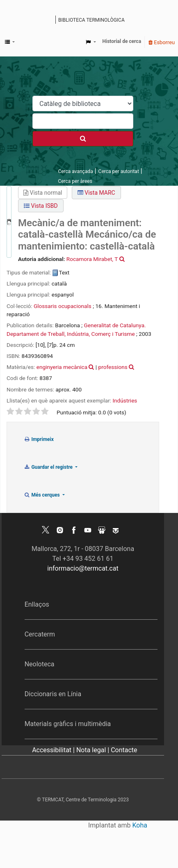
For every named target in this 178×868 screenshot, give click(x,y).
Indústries (125, 400)
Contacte (124, 750)
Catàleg (50, 20)
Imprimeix (39, 439)
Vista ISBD (41, 206)
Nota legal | (94, 750)
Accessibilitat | (54, 750)
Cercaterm (40, 634)
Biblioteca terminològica (91, 20)
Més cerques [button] (42, 495)
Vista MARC (96, 193)
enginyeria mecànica (62, 367)
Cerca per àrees (75, 181)
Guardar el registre (49, 467)
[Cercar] (83, 139)
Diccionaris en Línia (53, 694)
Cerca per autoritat (119, 171)
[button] (10, 42)
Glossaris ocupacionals (63, 306)
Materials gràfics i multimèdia (68, 724)
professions (113, 367)
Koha (140, 825)
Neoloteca (40, 664)
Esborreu (162, 42)
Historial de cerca (122, 41)
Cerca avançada (75, 171)
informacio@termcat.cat (83, 568)
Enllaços (37, 604)
